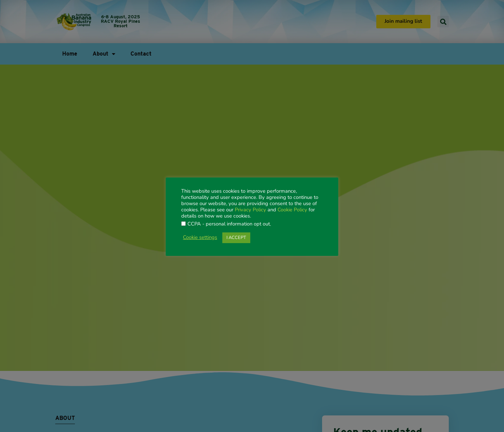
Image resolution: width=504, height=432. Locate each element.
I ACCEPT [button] (236, 238)
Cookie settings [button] (200, 238)
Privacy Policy (250, 210)
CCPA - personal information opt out (229, 224)
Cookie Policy (292, 210)
